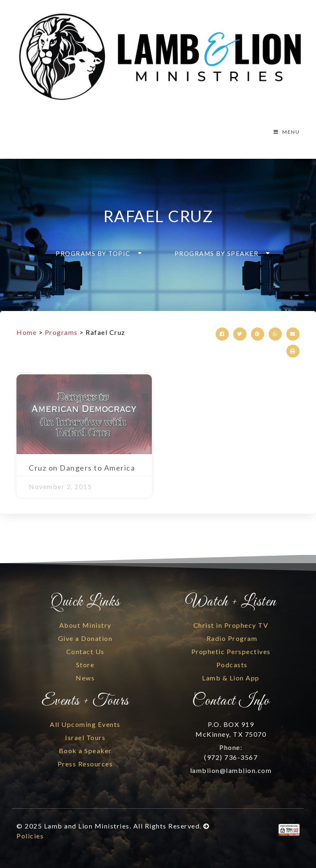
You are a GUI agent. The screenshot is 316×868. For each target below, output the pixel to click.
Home (27, 332)
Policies (30, 836)
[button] (96, 253)
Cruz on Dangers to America (82, 468)
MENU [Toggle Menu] (286, 132)
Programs (61, 332)
